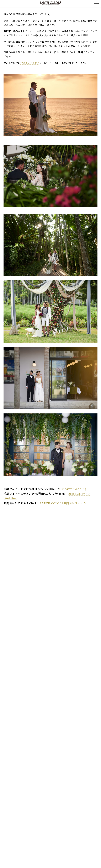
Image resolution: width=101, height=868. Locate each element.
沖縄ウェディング (30, 63)
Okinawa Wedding (73, 489)
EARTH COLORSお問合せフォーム (63, 503)
